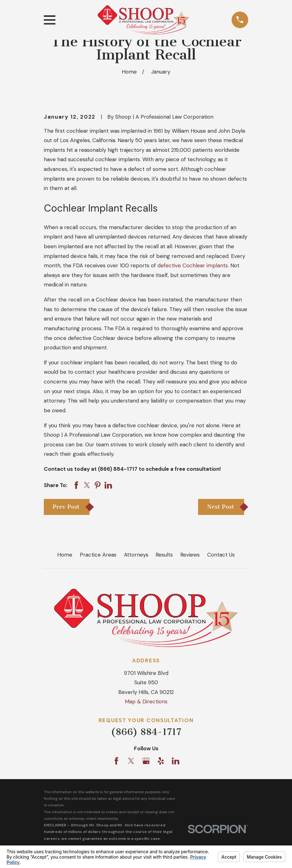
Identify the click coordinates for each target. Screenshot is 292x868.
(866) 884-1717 (146, 732)
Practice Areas (98, 555)
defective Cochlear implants (193, 265)
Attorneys (136, 555)
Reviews (190, 555)
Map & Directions (146, 701)
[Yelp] (161, 761)
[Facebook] (116, 761)
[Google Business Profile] (146, 761)
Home (65, 555)
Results (164, 555)
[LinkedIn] (176, 761)
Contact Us (221, 555)
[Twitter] (131, 761)
